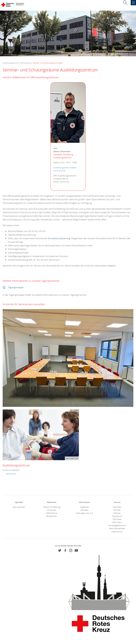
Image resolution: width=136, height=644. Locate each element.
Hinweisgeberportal (117, 525)
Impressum (117, 516)
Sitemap (117, 513)
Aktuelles (84, 510)
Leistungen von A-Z (84, 513)
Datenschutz (117, 532)
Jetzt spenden (19, 507)
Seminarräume (26, 63)
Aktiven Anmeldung (52, 507)
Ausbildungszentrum (16, 465)
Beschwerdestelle (117, 528)
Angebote (84, 507)
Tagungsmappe (16, 287)
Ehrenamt (52, 510)
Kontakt (117, 510)
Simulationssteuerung (59, 238)
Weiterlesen (11, 474)
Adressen (117, 507)
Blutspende (52, 516)
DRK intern (117, 522)
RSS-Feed (117, 519)
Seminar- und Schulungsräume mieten (48, 63)
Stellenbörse (52, 513)
